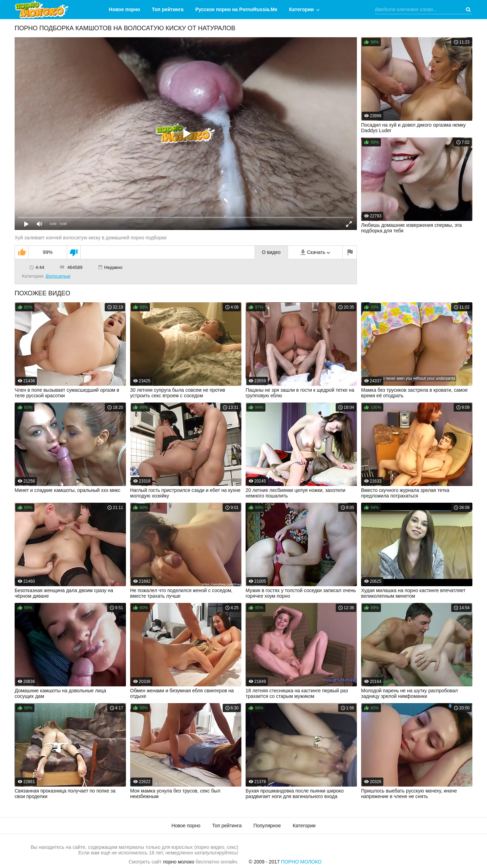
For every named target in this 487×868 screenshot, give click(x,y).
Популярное (267, 826)
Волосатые (58, 276)
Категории (301, 9)
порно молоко (179, 862)
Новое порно (125, 9)
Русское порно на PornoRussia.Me (237, 9)
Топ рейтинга (168, 9)
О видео (271, 252)
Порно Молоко (301, 862)
